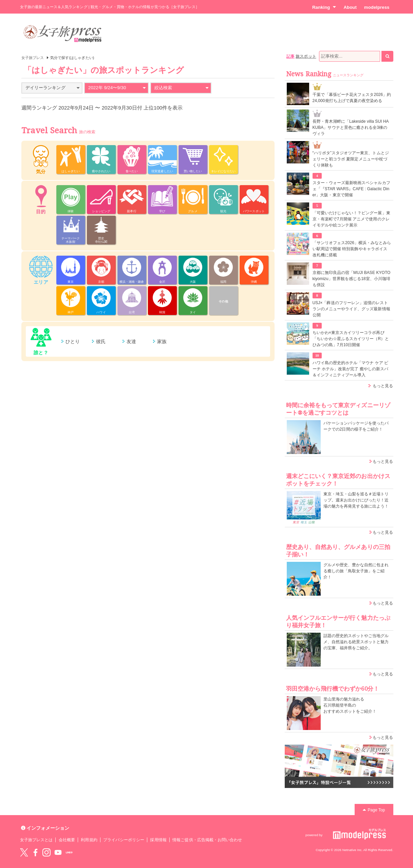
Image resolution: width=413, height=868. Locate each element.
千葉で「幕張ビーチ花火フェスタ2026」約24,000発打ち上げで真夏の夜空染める (352, 98)
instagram (46, 852)
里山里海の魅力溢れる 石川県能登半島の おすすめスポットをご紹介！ (350, 705)
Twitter (24, 852)
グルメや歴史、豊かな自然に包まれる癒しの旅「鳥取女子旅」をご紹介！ (356, 571)
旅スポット (306, 56)
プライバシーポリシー (124, 840)
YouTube (58, 852)
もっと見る (383, 386)
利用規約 (89, 840)
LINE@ (69, 852)
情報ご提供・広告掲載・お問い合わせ (207, 840)
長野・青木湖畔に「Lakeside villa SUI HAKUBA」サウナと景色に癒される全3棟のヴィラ (351, 127)
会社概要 (67, 840)
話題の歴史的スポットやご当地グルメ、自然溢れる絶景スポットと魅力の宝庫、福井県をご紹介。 (356, 642)
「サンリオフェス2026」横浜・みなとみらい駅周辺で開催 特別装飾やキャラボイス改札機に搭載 (352, 249)
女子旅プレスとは (36, 840)
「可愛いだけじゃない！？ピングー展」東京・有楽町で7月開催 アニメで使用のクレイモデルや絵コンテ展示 (351, 219)
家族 (162, 341)
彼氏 (101, 341)
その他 (223, 301)
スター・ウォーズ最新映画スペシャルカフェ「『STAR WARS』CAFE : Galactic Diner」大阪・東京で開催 (351, 189)
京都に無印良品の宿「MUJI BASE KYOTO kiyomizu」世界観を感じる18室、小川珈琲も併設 (352, 279)
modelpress (377, 7)
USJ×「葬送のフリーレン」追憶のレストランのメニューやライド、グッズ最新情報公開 (351, 309)
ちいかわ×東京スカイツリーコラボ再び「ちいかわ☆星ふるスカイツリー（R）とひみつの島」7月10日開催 (351, 339)
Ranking (324, 7)
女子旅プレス (33, 58)
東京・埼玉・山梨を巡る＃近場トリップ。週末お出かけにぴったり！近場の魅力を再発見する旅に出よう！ (356, 500)
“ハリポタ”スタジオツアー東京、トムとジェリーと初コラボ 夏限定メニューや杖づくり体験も (351, 159)
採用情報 (158, 840)
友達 (131, 341)
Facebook (35, 852)
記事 (290, 56)
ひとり (73, 341)
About (350, 7)
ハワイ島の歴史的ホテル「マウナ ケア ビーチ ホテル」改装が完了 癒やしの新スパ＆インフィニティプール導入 (351, 369)
